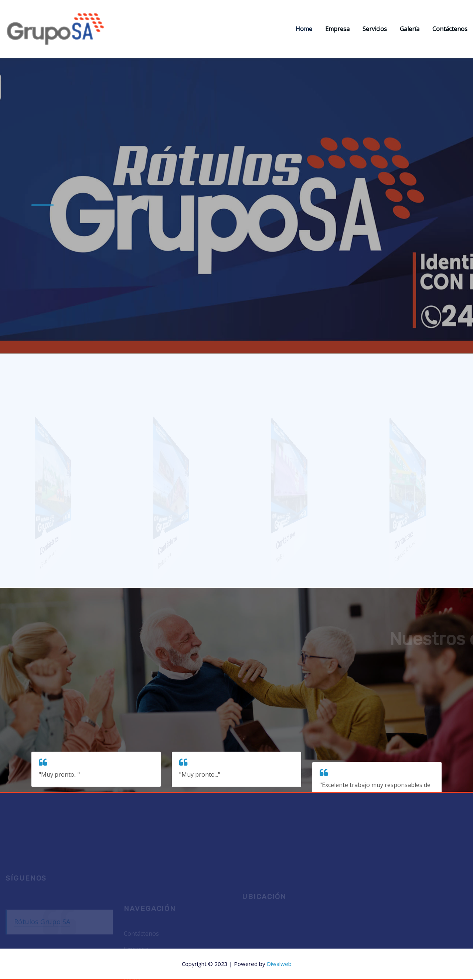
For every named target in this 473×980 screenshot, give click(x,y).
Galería (410, 29)
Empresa (337, 29)
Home (304, 29)
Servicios (375, 29)
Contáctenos (450, 29)
